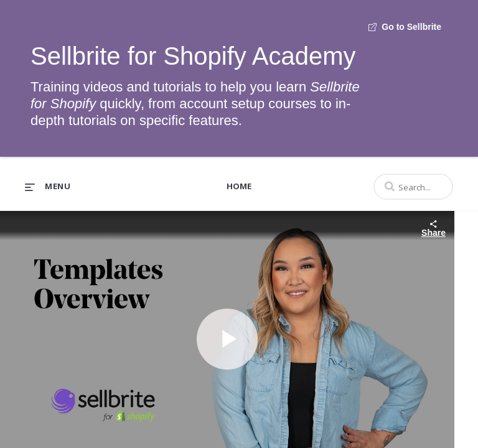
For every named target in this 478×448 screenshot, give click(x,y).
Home (239, 186)
